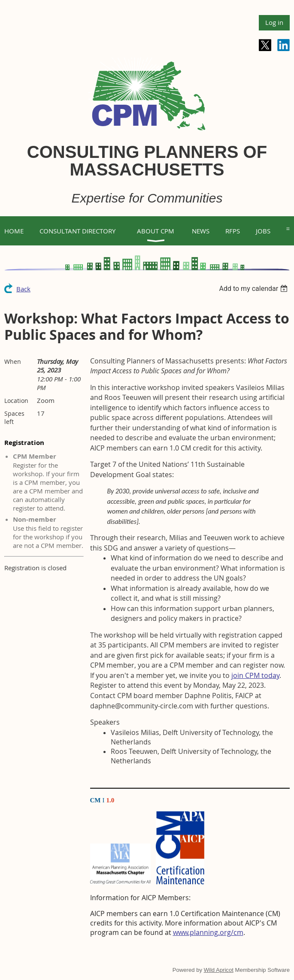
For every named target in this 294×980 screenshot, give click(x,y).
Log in (274, 22)
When (13, 361)
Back (23, 289)
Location (16, 401)
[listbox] (254, 289)
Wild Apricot (219, 970)
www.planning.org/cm (208, 932)
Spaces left (14, 417)
